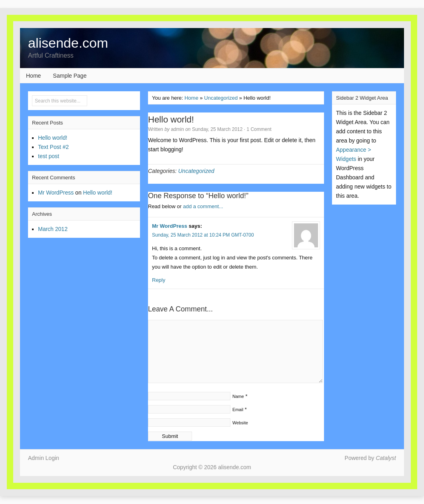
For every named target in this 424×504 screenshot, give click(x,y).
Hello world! (53, 138)
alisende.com (68, 43)
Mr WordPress (170, 226)
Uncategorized (221, 98)
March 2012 (53, 229)
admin (177, 129)
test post (49, 156)
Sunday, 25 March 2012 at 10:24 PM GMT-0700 (203, 235)
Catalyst (386, 458)
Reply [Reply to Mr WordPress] (159, 280)
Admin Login (44, 458)
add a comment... (203, 206)
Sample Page (70, 76)
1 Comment (259, 129)
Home (33, 76)
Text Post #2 (53, 147)
